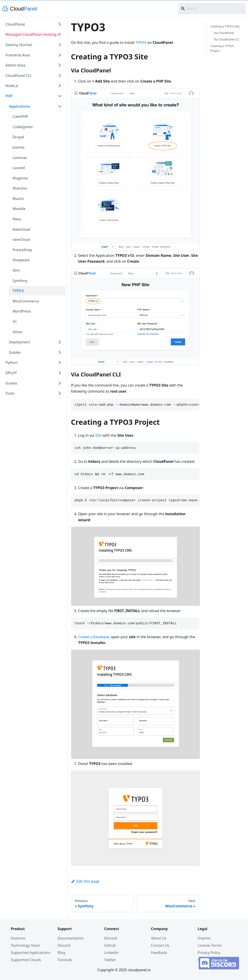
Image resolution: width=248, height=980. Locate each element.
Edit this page (85, 881)
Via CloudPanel (224, 33)
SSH (98, 435)
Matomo (20, 188)
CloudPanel (15, 24)
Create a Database (93, 637)
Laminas (20, 158)
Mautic (18, 199)
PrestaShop (22, 250)
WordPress (22, 311)
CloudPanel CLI (18, 76)
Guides (15, 352)
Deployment (20, 342)
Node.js (12, 86)
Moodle (19, 209)
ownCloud (21, 239)
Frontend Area (18, 55)
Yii (15, 322)
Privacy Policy (209, 953)
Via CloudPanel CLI (226, 39)
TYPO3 (18, 291)
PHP (9, 96)
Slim (16, 270)
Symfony (20, 281)
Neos (17, 219)
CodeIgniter (23, 127)
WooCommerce (26, 301)
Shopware (21, 260)
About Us (159, 938)
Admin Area (15, 65)
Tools (10, 393)
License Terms (210, 945)
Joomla (19, 147)
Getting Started (19, 45)
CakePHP (20, 116)
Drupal (18, 137)
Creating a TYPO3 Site (225, 26)
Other (18, 332)
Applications (20, 106)
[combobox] (212, 9)
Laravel (19, 168)
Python (11, 362)
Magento (20, 178)
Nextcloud (21, 229)
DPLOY (11, 373)
